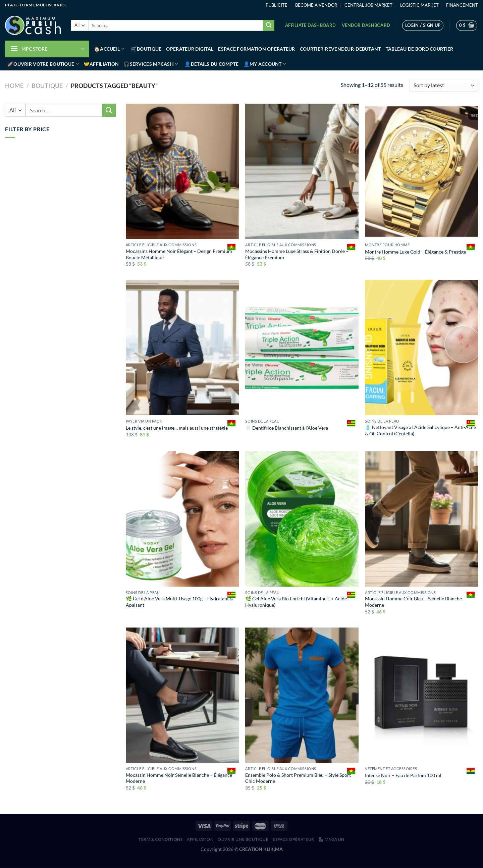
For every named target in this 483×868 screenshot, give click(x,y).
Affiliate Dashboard (310, 25)
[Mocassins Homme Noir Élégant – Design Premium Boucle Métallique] (182, 171)
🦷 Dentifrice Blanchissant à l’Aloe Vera (287, 428)
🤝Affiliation (101, 64)
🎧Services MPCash (151, 64)
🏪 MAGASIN (331, 839)
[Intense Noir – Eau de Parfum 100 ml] (421, 695)
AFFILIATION (200, 839)
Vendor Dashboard (366, 25)
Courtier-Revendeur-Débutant (340, 49)
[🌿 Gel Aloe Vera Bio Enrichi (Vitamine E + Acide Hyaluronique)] (302, 519)
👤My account (265, 64)
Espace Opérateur (293, 839)
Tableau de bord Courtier (420, 49)
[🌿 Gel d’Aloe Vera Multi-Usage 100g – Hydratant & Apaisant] (182, 519)
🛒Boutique (146, 49)
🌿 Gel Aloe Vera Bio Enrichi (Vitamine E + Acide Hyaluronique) (296, 602)
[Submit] (269, 25)
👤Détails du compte (211, 64)
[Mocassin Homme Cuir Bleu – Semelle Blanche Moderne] (421, 519)
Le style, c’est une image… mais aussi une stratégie (177, 428)
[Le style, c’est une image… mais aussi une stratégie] (182, 347)
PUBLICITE (277, 5)
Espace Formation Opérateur (257, 49)
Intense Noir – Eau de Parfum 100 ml (403, 775)
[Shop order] (444, 85)
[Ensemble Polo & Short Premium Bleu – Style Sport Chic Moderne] (302, 695)
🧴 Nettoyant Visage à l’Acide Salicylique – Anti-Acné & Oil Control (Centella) (420, 430)
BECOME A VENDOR (316, 5)
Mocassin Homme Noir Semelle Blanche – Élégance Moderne (179, 778)
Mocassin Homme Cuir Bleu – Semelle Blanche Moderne (413, 602)
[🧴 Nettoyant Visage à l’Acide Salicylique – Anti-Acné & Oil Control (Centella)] (421, 347)
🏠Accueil (109, 49)
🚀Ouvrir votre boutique (43, 64)
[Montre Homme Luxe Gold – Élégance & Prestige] (421, 171)
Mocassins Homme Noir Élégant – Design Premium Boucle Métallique (179, 254)
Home (14, 86)
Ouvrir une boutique (243, 839)
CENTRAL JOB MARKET (368, 5)
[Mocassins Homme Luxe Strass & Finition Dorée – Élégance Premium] (302, 171)
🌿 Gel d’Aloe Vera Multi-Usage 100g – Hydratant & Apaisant (179, 602)
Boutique (47, 86)
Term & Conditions (160, 839)
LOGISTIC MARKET (419, 5)
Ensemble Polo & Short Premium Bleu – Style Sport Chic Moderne (298, 778)
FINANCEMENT (462, 5)
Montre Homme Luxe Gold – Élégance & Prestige (415, 252)
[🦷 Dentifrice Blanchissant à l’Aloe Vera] (302, 347)
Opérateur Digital (190, 49)
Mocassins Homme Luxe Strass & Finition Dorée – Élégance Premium (297, 254)
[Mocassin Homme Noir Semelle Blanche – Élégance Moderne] (182, 695)
